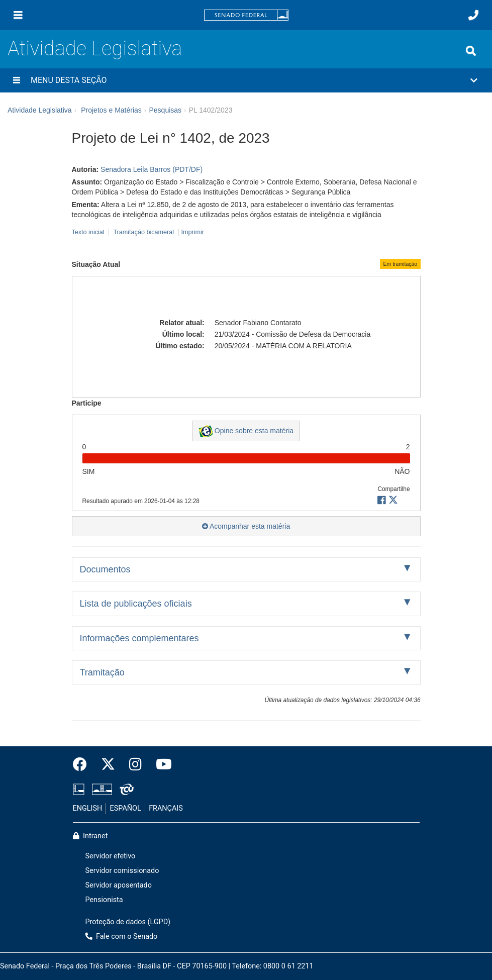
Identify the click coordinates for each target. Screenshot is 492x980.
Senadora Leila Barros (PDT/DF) (152, 169)
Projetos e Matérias (111, 110)
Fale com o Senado (122, 937)
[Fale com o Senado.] (473, 15)
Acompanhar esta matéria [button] (246, 526)
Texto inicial (89, 232)
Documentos (105, 569)
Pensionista (104, 900)
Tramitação (102, 672)
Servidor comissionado (122, 871)
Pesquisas (165, 110)
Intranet (90, 836)
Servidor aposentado (119, 885)
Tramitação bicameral (143, 232)
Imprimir (193, 232)
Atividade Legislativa (95, 48)
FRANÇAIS (166, 808)
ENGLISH (88, 808)
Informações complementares (139, 638)
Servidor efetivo (111, 856)
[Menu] (18, 15)
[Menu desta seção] (17, 80)
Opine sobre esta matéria (246, 431)
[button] (246, 80)
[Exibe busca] (471, 51)
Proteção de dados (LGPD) (128, 922)
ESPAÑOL (126, 808)
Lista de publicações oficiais (136, 604)
